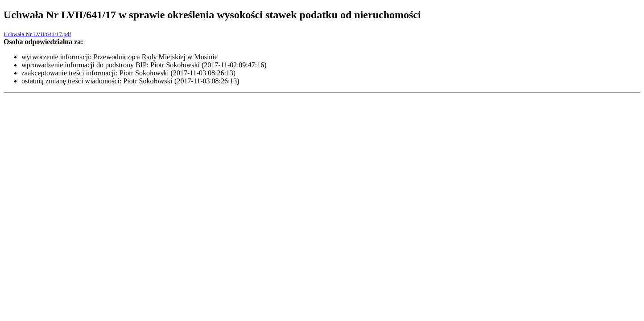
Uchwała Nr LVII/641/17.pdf (37, 34)
